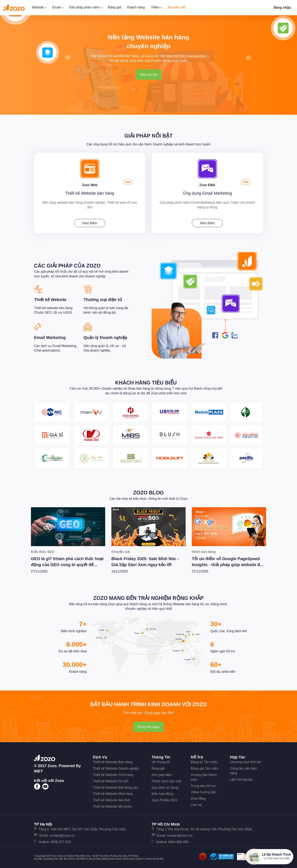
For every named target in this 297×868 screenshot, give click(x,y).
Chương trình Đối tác (246, 761)
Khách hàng (136, 7)
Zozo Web (90, 183)
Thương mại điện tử (103, 298)
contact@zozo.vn (62, 834)
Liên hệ (196, 804)
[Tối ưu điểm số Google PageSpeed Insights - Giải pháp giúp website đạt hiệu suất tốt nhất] (229, 525)
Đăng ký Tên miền (204, 761)
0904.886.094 (178, 841)
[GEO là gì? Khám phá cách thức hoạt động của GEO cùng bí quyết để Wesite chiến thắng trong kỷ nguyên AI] (68, 525)
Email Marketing (50, 336)
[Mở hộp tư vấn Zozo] (269, 857)
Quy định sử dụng (165, 786)
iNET (38, 770)
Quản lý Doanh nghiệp (105, 336)
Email (57, 7)
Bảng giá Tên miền (205, 767)
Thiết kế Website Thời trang (113, 774)
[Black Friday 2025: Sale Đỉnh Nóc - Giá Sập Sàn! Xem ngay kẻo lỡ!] (148, 525)
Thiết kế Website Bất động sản (115, 786)
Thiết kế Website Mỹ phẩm (112, 805)
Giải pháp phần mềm (85, 7)
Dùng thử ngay (148, 725)
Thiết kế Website (50, 298)
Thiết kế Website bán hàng (90, 192)
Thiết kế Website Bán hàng (113, 761)
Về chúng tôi (161, 761)
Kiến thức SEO (42, 551)
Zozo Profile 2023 (164, 799)
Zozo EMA (207, 183)
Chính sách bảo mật (166, 780)
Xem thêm (90, 222)
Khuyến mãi (176, 7)
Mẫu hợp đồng (162, 793)
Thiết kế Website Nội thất (111, 799)
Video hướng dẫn (204, 791)
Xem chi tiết (148, 75)
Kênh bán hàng (204, 551)
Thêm (156, 7)
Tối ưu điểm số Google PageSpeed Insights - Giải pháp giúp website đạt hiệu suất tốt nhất (228, 563)
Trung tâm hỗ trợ (203, 784)
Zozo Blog (149, 491)
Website (39, 7)
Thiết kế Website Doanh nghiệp (116, 767)
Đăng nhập (282, 8)
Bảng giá (115, 7)
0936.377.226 (61, 841)
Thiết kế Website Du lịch (111, 780)
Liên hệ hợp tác (241, 778)
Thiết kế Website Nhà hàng (113, 793)
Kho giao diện (162, 774)
